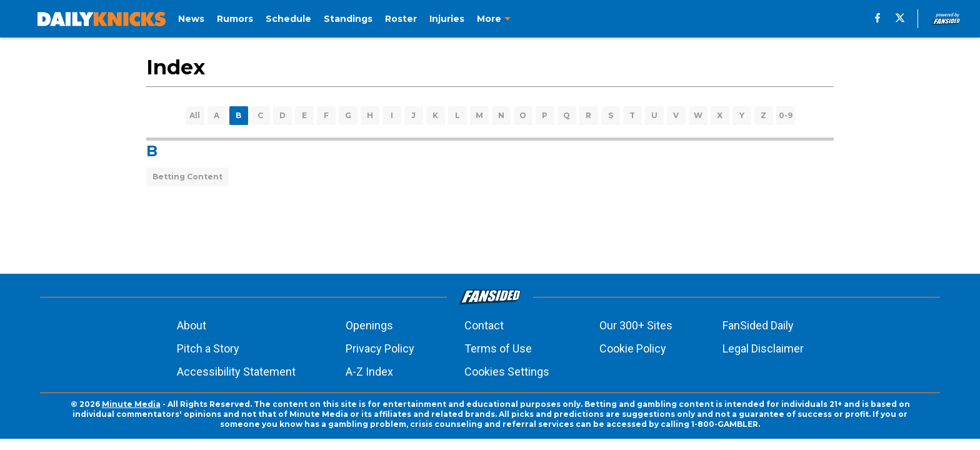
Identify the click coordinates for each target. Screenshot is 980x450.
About (192, 325)
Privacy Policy (380, 348)
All (195, 115)
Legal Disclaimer (763, 348)
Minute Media (131, 404)
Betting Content (187, 177)
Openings (369, 325)
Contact (484, 325)
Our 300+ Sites (636, 325)
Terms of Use (498, 348)
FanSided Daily (758, 325)
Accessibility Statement (236, 372)
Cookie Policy (633, 348)
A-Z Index (369, 372)
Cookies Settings (507, 372)
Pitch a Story (208, 348)
